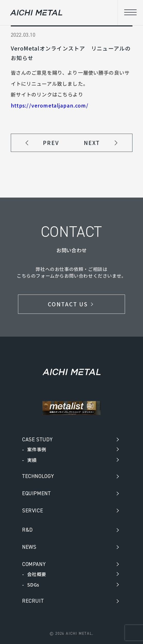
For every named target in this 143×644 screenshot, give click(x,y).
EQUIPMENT (36, 493)
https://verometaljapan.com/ (50, 105)
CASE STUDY (38, 440)
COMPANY (34, 564)
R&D (28, 530)
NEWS (29, 547)
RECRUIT (33, 601)
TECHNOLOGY (38, 476)
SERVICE (33, 511)
